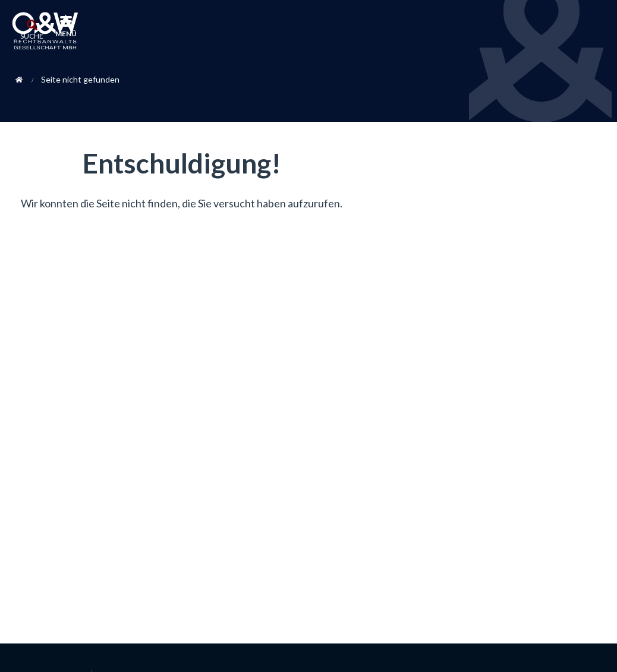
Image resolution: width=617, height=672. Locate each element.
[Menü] (66, 23)
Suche (32, 36)
